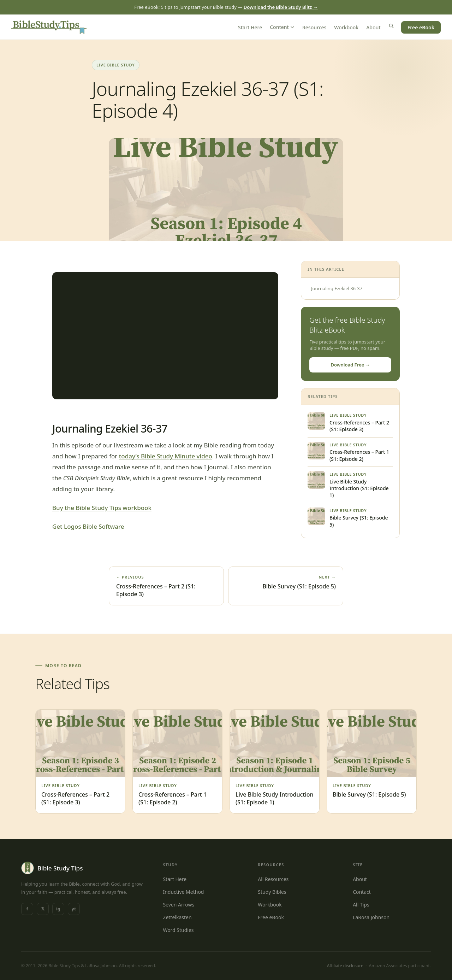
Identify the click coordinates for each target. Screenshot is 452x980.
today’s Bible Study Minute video (166, 456)
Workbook (346, 27)
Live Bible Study (116, 65)
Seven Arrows (179, 905)
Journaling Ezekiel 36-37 (337, 288)
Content (282, 27)
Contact (362, 892)
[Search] (391, 26)
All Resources (273, 879)
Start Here (250, 27)
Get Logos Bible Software (88, 526)
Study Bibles (272, 892)
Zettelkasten (177, 917)
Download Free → (350, 365)
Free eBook (421, 27)
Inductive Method (183, 892)
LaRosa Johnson (371, 917)
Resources (314, 27)
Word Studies (178, 930)
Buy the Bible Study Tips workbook (102, 508)
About (373, 27)
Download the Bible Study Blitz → (281, 7)
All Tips (361, 905)
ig (58, 909)
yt (74, 909)
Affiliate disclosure (345, 966)
